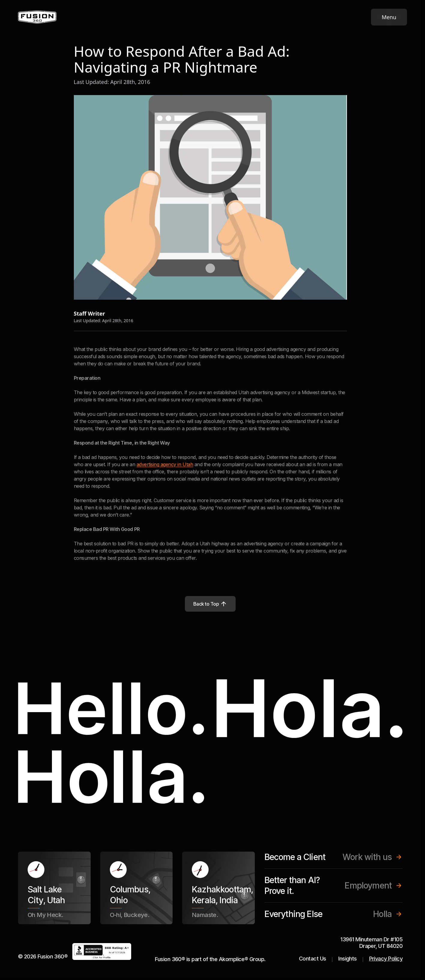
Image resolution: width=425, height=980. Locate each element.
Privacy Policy (386, 959)
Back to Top (210, 604)
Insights (348, 959)
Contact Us (313, 959)
